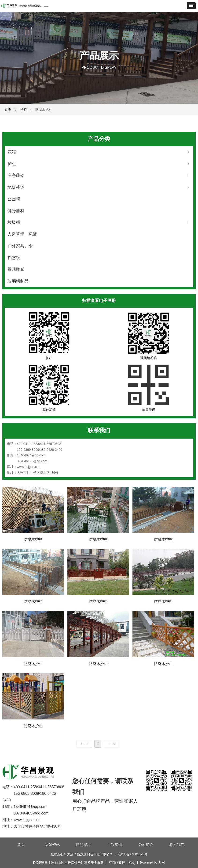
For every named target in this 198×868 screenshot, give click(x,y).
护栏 (24, 110)
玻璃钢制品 (18, 281)
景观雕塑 (16, 269)
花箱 (99, 152)
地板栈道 (99, 187)
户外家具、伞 (20, 246)
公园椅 (14, 199)
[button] (191, 6)
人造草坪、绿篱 (22, 234)
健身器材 (16, 211)
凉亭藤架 (99, 176)
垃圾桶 (99, 222)
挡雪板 (14, 258)
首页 (8, 110)
